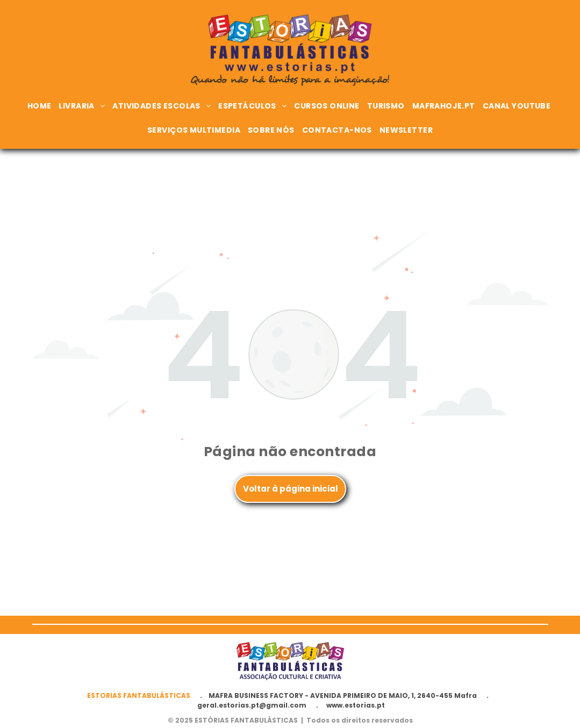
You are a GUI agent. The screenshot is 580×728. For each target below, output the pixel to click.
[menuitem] (41, 106)
